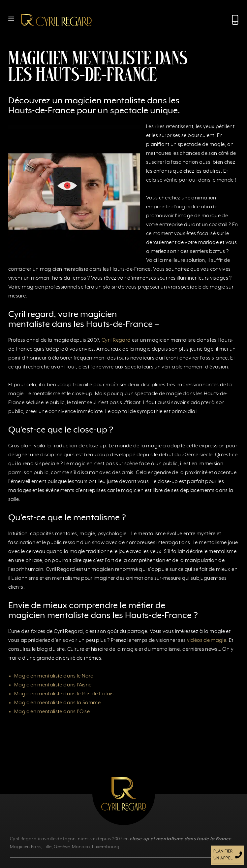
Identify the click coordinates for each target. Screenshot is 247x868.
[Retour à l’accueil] (56, 20)
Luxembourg (106, 847)
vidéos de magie (207, 641)
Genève (62, 847)
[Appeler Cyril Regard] (232, 20)
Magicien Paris (26, 847)
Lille (48, 847)
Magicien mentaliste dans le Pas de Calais (64, 694)
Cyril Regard (116, 340)
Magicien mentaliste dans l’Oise (52, 712)
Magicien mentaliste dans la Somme (57, 703)
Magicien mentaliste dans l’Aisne (53, 685)
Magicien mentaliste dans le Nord (54, 676)
